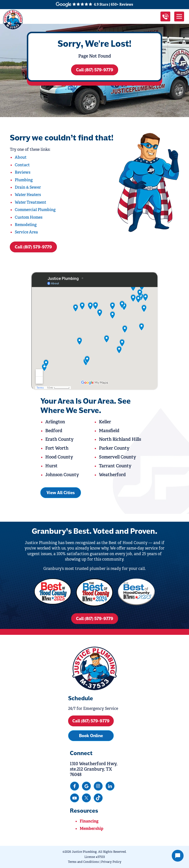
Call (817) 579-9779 (95, 70)
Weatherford (112, 475)
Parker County (114, 448)
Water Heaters (28, 195)
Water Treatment (31, 202)
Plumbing (24, 180)
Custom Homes (29, 217)
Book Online (91, 736)
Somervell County (118, 457)
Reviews (23, 172)
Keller (105, 422)
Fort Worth (57, 448)
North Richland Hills (120, 439)
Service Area (26, 232)
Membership (92, 829)
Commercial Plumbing (35, 210)
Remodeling (26, 225)
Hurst (51, 466)
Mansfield (109, 431)
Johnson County (62, 475)
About (21, 157)
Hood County (59, 457)
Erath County (59, 439)
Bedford (54, 431)
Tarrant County (115, 466)
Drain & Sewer (28, 187)
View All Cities (61, 493)
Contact (22, 165)
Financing (89, 821)
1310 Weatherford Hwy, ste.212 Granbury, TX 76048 (94, 769)
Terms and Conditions (83, 862)
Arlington (55, 422)
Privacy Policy (111, 862)
